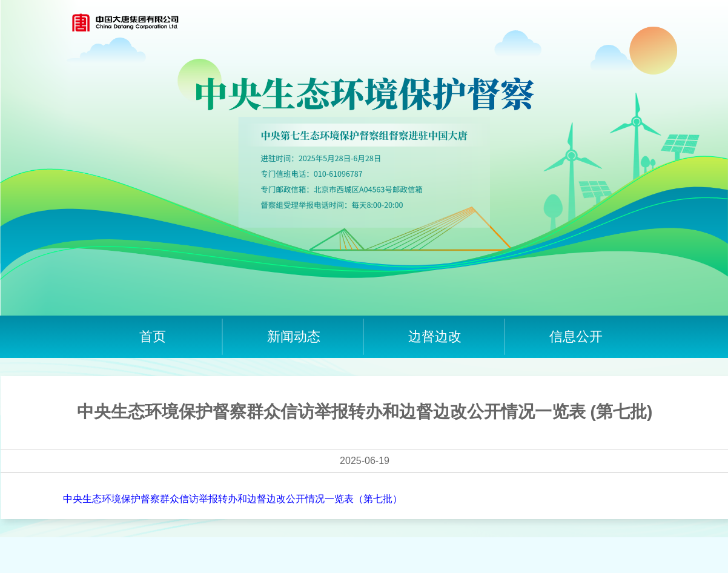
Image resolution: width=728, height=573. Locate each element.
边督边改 (435, 336)
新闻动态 (294, 336)
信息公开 (576, 336)
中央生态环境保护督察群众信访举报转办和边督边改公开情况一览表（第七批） (233, 499)
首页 (153, 336)
